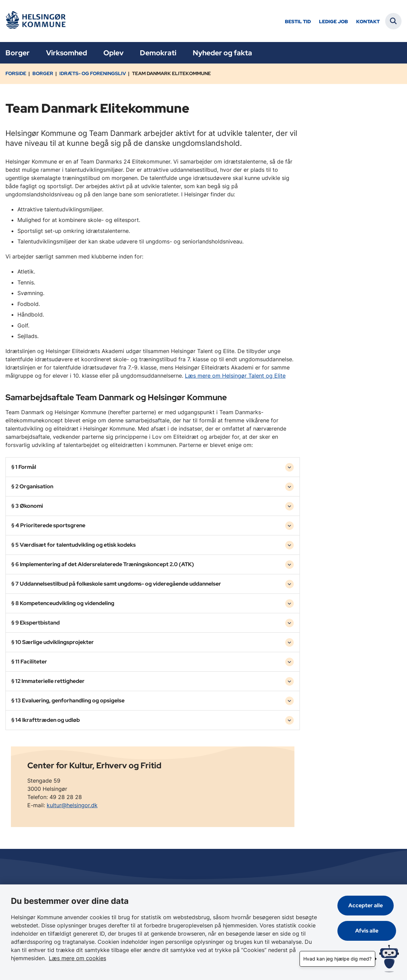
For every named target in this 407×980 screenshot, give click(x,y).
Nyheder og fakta (222, 53)
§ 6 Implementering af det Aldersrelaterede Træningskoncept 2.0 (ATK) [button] (103, 564)
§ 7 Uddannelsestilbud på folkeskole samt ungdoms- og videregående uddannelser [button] (116, 584)
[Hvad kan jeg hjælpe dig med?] (389, 959)
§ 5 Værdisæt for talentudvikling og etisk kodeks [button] (74, 545)
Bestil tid (298, 22)
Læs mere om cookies (42, 958)
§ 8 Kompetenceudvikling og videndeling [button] (63, 603)
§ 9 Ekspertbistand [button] (35, 623)
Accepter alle (368, 905)
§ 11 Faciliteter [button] (29, 662)
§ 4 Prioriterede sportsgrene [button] (48, 525)
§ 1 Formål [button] (24, 467)
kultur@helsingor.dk (72, 805)
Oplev (113, 53)
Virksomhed (67, 53)
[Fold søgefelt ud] (393, 21)
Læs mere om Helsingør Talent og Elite (235, 376)
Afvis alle (368, 931)
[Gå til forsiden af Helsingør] (35, 21)
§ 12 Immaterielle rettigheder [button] (48, 681)
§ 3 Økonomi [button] (27, 506)
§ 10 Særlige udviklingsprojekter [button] (53, 642)
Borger (18, 53)
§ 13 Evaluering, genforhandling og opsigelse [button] (68, 701)
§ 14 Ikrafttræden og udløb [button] (46, 720)
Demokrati (158, 53)
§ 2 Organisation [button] (32, 486)
